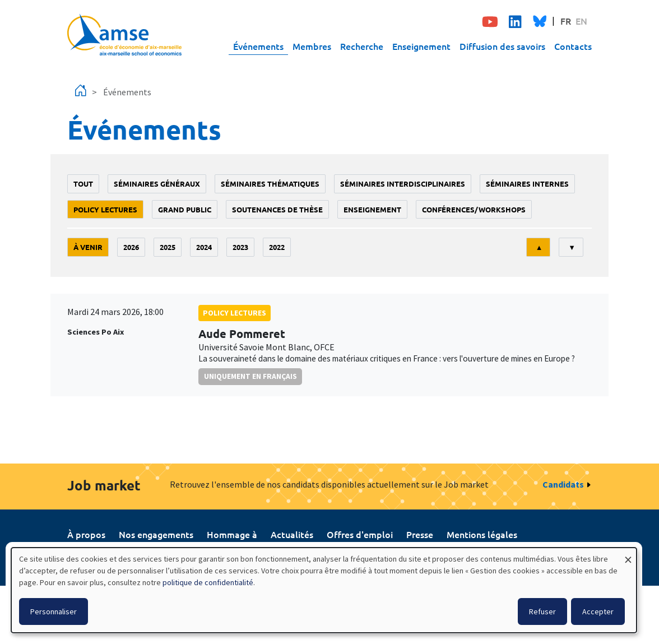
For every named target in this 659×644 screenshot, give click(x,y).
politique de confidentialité (208, 582)
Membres (312, 46)
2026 (131, 247)
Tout (83, 184)
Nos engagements (156, 534)
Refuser (542, 611)
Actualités (292, 534)
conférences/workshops (474, 209)
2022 (277, 247)
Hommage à (232, 534)
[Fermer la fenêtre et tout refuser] (628, 555)
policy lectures (105, 209)
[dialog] (324, 590)
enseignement (372, 209)
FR (566, 21)
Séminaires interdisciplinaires (403, 184)
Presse (420, 534)
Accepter (598, 611)
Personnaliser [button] (54, 611)
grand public (185, 209)
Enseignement (421, 46)
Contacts (573, 46)
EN (581, 21)
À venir (88, 247)
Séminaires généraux (157, 184)
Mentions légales (482, 534)
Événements (258, 46)
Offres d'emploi (360, 534)
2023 (240, 247)
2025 (168, 247)
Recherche (362, 46)
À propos (86, 534)
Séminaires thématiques (270, 184)
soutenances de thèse (277, 209)
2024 (204, 247)
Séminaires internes (527, 184)
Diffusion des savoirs (502, 46)
